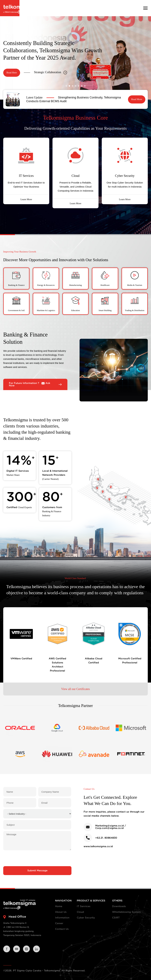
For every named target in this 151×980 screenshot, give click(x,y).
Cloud (80, 912)
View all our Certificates (75, 689)
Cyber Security (86, 918)
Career (59, 923)
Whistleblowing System (126, 912)
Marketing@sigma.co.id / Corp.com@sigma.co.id (111, 827)
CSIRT (116, 918)
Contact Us (62, 929)
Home (59, 906)
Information (62, 918)
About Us (61, 912)
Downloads (119, 906)
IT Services (84, 906)
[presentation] (37, 858)
